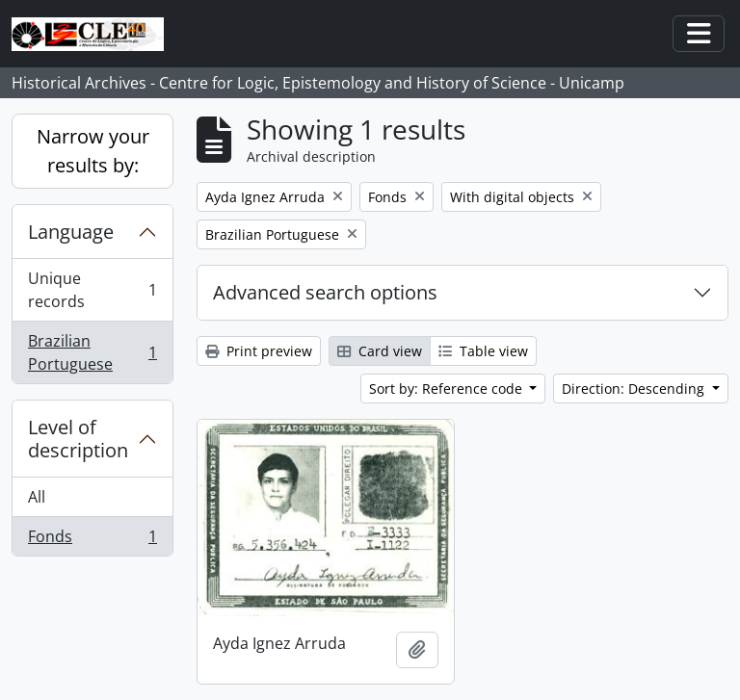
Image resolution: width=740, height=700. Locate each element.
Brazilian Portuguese (92, 352)
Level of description (78, 439)
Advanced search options (325, 292)
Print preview (259, 351)
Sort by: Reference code (448, 389)
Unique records (92, 290)
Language (71, 232)
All (37, 497)
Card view (380, 351)
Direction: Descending (635, 389)
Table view (483, 351)
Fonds (92, 540)
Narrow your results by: (93, 151)
